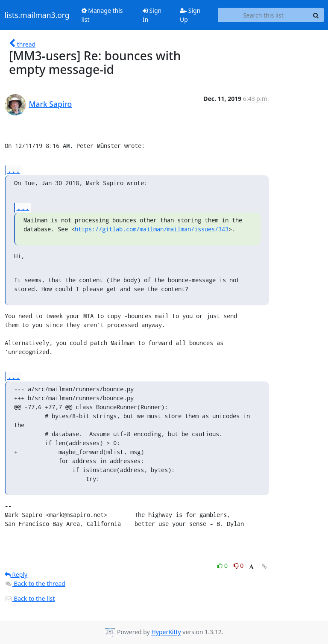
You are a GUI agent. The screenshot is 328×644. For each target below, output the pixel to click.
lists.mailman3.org (37, 15)
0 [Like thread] (223, 566)
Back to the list (30, 598)
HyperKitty (166, 632)
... (14, 170)
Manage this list (102, 15)
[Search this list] (263, 15)
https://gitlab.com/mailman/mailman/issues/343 (152, 229)
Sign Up (190, 15)
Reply (16, 575)
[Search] (316, 15)
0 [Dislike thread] (239, 566)
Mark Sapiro (51, 104)
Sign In (152, 15)
